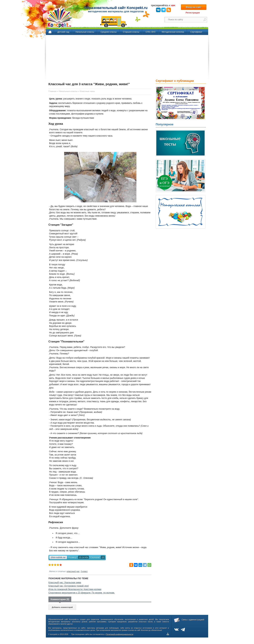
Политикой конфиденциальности (120, 634)
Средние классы (108, 32)
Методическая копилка (173, 32)
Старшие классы (131, 32)
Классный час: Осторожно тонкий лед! (69, 586)
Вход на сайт (194, 7)
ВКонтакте (158, 10)
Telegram (163, 10)
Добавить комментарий (62, 607)
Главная (50, 32)
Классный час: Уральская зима (65, 582)
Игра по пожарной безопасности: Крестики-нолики (75, 589)
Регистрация (193, 13)
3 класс (84, 571)
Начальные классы (85, 32)
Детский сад (63, 32)
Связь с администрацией (193, 620)
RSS (169, 10)
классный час (73, 571)
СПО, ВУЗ (150, 32)
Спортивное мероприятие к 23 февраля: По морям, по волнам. (82, 593)
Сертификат (196, 32)
